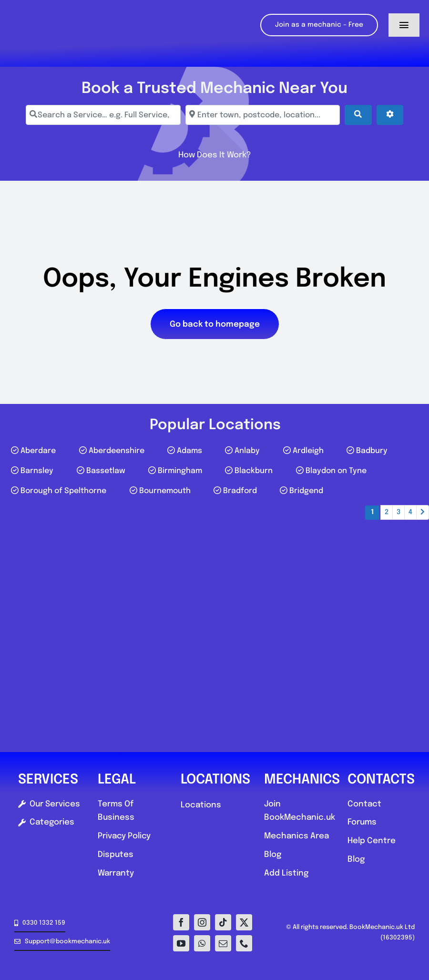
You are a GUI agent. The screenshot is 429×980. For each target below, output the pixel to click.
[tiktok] (223, 922)
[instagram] (202, 922)
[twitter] (244, 922)
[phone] (244, 943)
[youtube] (181, 943)
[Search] (358, 115)
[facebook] (181, 922)
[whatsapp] (202, 943)
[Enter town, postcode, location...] (263, 115)
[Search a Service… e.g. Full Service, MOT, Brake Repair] (103, 115)
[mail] (223, 943)
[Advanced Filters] (390, 115)
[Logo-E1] (59, 4)
